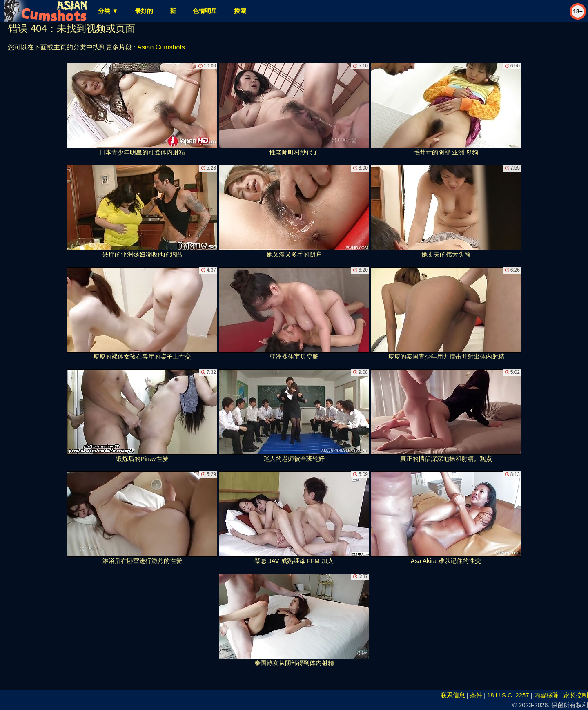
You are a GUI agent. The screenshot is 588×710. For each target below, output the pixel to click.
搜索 (240, 11)
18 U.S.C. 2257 (508, 695)
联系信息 (453, 695)
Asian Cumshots (161, 47)
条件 (476, 695)
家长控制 (576, 695)
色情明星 (205, 11)
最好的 (144, 11)
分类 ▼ (108, 11)
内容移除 (546, 695)
